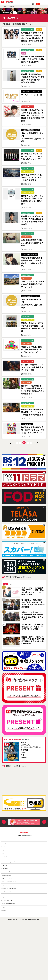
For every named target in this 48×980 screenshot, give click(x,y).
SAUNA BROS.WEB (10, 910)
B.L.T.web (7, 893)
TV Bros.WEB (8, 899)
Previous (4, 833)
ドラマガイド (8, 858)
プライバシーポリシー (11, 951)
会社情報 (6, 967)
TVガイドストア (9, 927)
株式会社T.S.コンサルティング (14, 932)
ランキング (7, 880)
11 (19, 453)
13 (29, 453)
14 (34, 453)
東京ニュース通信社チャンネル (14, 921)
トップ (6, 853)
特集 (5, 869)
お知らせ (6, 945)
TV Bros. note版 (9, 904)
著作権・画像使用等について (14, 956)
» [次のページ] (42, 453)
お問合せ (6, 962)
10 (14, 453)
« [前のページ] (6, 453)
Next (44, 833)
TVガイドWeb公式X (10, 938)
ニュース (6, 864)
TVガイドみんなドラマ (11, 915)
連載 (5, 875)
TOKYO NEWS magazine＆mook (15, 888)
